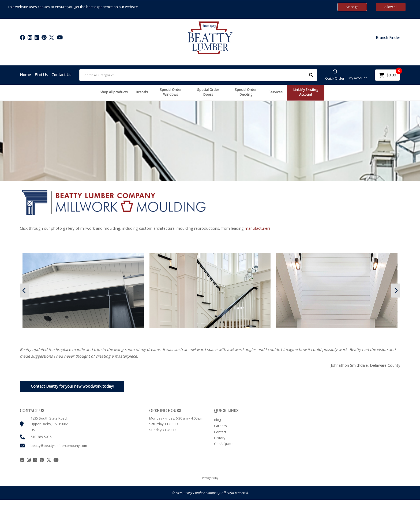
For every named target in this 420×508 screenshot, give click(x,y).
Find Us (41, 75)
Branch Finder (388, 38)
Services (275, 92)
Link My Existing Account (306, 92)
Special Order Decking (246, 92)
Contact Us (61, 75)
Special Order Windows (171, 92)
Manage (352, 7)
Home (25, 75)
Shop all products (114, 92)
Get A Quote (224, 444)
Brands (142, 92)
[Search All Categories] (198, 75)
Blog (217, 420)
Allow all (391, 7)
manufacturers (258, 228)
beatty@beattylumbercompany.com (59, 446)
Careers (220, 426)
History (220, 438)
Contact (220, 432)
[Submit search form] (311, 75)
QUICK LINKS (226, 411)
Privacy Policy (210, 478)
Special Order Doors (208, 92)
